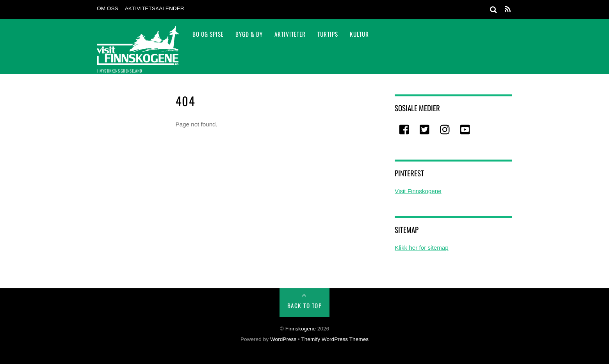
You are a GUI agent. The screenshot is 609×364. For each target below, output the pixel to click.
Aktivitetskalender (155, 8)
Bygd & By (249, 34)
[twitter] (425, 130)
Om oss (108, 8)
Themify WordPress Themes (335, 339)
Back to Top (305, 305)
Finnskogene (301, 329)
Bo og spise (208, 34)
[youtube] (466, 130)
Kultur (359, 34)
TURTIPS (328, 34)
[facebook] (405, 130)
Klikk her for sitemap (422, 248)
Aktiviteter (290, 34)
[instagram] (445, 130)
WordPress (283, 339)
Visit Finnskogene (418, 191)
